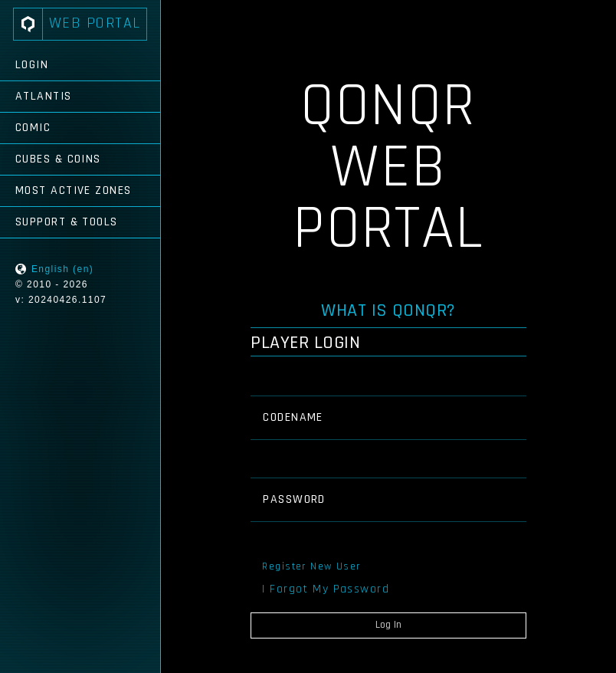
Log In (388, 625)
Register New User (311, 566)
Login (32, 65)
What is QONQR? (388, 310)
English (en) (62, 269)
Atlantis (44, 96)
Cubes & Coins (58, 159)
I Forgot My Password (326, 589)
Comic (33, 128)
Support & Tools (67, 222)
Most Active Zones (73, 190)
